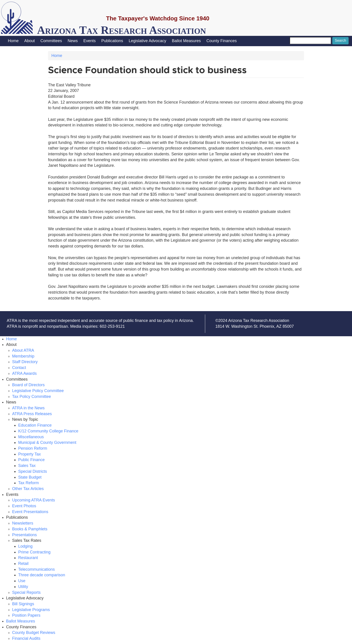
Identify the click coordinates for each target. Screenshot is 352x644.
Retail (23, 564)
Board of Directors (28, 385)
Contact (19, 368)
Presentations (24, 535)
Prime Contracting (34, 552)
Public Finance (31, 460)
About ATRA (23, 350)
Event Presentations (30, 512)
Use (22, 581)
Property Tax (30, 454)
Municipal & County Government (47, 442)
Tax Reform (29, 483)
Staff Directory (25, 362)
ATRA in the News (28, 408)
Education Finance (35, 425)
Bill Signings (23, 604)
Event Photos (24, 506)
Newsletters (23, 523)
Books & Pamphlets (30, 529)
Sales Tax (27, 466)
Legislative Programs (31, 610)
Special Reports (26, 592)
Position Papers (26, 615)
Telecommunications (36, 569)
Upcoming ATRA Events (34, 500)
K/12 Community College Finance (48, 431)
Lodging (25, 546)
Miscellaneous (31, 437)
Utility (23, 587)
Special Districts (33, 471)
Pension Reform (33, 448)
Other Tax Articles (28, 489)
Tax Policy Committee (32, 397)
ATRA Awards (24, 373)
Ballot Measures (186, 41)
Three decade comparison (42, 575)
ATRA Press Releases (32, 414)
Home (13, 41)
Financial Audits (26, 638)
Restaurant (28, 558)
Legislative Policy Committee (38, 391)
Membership (23, 356)
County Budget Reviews (34, 633)
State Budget (30, 477)
